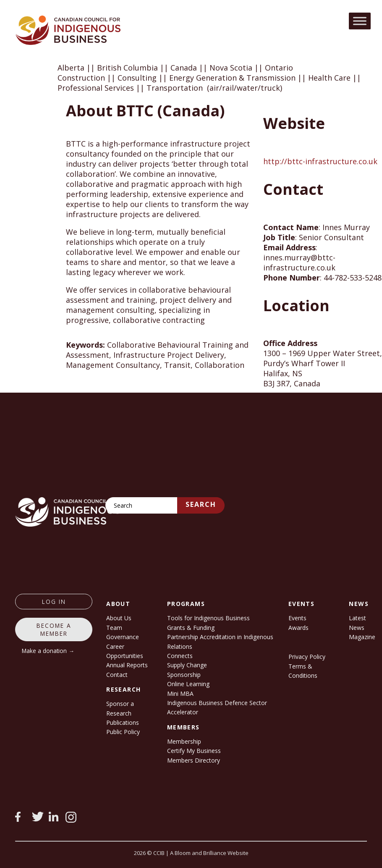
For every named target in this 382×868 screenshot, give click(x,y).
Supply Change (187, 665)
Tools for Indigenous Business (208, 618)
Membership (184, 741)
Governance (123, 637)
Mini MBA (180, 694)
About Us (119, 618)
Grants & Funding (191, 628)
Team (114, 628)
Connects (180, 656)
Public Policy (123, 732)
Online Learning (188, 684)
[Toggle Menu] (360, 21)
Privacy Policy (307, 657)
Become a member (54, 629)
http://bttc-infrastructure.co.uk (320, 161)
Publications (123, 722)
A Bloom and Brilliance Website (209, 853)
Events (297, 618)
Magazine (362, 637)
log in (54, 602)
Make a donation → (48, 651)
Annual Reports (127, 665)
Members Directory (194, 760)
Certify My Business (194, 751)
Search (201, 504)
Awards (298, 628)
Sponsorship (184, 675)
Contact (117, 675)
